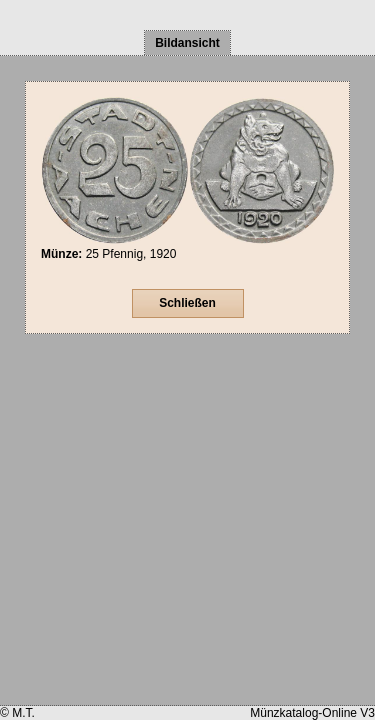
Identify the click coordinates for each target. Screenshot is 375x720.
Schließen (187, 303)
